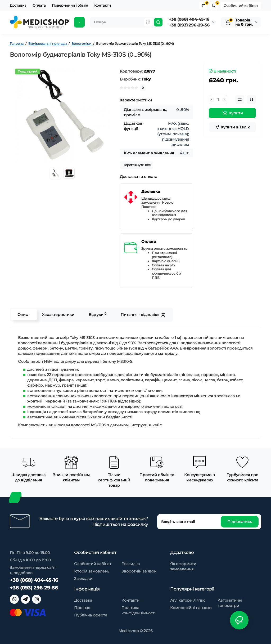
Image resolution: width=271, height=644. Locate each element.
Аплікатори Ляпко (188, 600)
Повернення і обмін (70, 5)
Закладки (83, 579)
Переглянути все (137, 165)
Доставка (18, 5)
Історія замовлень (92, 571)
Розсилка (131, 564)
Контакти (103, 5)
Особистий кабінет (241, 6)
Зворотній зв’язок (139, 571)
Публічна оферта (91, 615)
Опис (23, 315)
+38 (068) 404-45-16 (189, 19)
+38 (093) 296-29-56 (189, 25)
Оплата (39, 5)
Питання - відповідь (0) (143, 315)
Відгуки (98, 314)
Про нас (82, 608)
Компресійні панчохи (191, 608)
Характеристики (58, 315)
